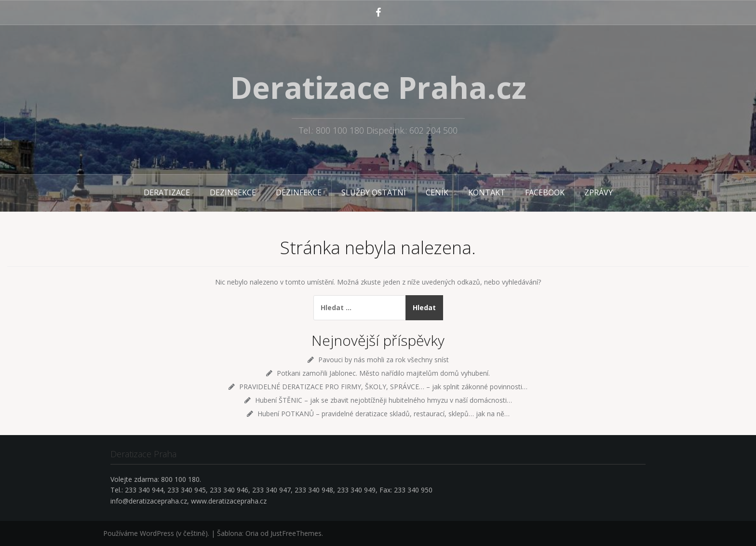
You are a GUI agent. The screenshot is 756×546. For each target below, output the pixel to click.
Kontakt (487, 192)
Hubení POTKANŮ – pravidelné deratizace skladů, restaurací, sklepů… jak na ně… (384, 414)
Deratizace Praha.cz (378, 87)
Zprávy (599, 192)
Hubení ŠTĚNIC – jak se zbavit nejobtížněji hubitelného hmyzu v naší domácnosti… (384, 400)
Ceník (437, 192)
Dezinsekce (233, 192)
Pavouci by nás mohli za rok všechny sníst (384, 360)
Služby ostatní (374, 192)
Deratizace (167, 192)
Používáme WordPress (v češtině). (156, 533)
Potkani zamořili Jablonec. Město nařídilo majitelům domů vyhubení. (383, 373)
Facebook (545, 192)
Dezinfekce (299, 192)
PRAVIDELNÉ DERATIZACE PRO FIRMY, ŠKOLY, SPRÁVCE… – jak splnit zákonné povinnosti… (383, 387)
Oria (252, 533)
